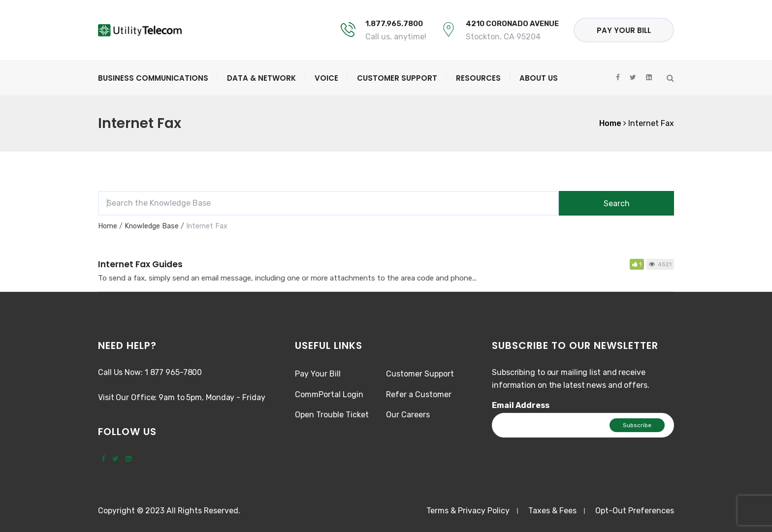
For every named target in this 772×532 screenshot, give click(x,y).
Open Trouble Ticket (332, 415)
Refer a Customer (419, 394)
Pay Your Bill (624, 30)
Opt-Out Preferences (635, 511)
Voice (326, 78)
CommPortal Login (329, 394)
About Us (539, 78)
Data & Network (261, 78)
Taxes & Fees (552, 511)
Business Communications (153, 78)
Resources (478, 78)
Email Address (521, 405)
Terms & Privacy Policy (468, 511)
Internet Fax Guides (140, 264)
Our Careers (408, 415)
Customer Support (397, 78)
